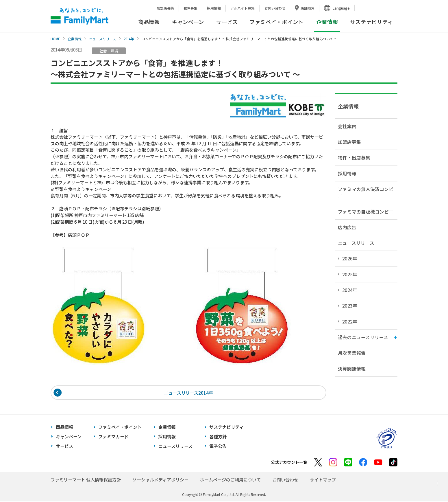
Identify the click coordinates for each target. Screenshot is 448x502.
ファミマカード (113, 437)
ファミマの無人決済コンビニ (366, 192)
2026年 (350, 258)
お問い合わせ (275, 8)
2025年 (350, 274)
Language (341, 8)
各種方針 (218, 437)
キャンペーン (188, 22)
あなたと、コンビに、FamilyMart (79, 16)
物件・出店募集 (354, 157)
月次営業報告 (352, 353)
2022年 (350, 321)
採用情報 (214, 8)
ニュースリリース (103, 39)
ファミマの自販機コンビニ (366, 212)
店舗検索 (308, 8)
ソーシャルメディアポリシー (160, 480)
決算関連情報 (352, 369)
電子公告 (218, 447)
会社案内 (347, 126)
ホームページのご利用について (230, 480)
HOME (55, 39)
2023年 (350, 306)
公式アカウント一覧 (289, 463)
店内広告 (347, 227)
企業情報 (75, 39)
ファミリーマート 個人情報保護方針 (86, 480)
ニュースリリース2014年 (189, 393)
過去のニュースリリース (363, 337)
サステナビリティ (372, 22)
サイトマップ (323, 480)
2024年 (350, 290)
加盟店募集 (165, 8)
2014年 (129, 39)
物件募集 (190, 8)
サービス (227, 22)
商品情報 (149, 22)
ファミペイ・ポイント (276, 22)
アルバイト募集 (242, 8)
